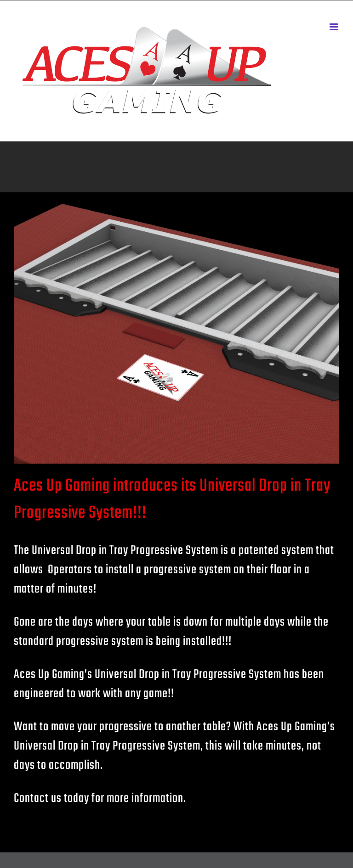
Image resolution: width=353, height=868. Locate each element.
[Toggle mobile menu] (334, 27)
